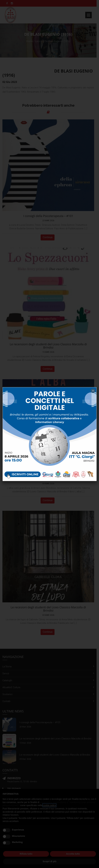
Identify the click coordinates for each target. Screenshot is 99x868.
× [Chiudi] (93, 391)
